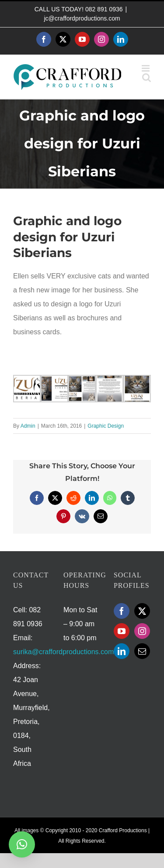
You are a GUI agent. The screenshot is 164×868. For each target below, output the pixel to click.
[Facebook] (122, 611)
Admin (28, 426)
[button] (22, 844)
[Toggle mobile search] (147, 77)
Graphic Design (106, 426)
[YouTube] (122, 631)
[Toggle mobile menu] (146, 68)
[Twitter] (142, 611)
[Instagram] (142, 631)
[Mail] (142, 651)
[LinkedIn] (122, 651)
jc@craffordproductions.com (82, 18)
